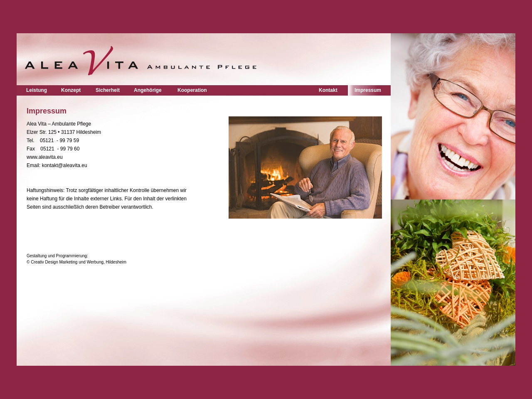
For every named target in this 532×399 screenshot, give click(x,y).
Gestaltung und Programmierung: (57, 256)
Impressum (368, 90)
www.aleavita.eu (45, 157)
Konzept (71, 90)
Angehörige (148, 90)
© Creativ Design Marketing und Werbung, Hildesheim (77, 262)
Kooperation (192, 90)
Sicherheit (108, 90)
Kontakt (328, 90)
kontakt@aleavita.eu (64, 165)
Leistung (37, 90)
